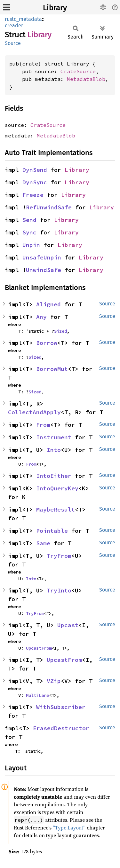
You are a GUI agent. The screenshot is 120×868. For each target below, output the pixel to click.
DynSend (35, 170)
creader (14, 26)
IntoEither (54, 476)
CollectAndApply (34, 412)
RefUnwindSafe (49, 207)
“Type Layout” (69, 828)
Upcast (68, 625)
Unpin (31, 245)
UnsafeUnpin (42, 257)
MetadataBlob (86, 79)
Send (29, 220)
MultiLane (37, 695)
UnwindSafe (44, 270)
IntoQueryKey (57, 488)
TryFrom (59, 556)
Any (41, 317)
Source (13, 43)
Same (43, 543)
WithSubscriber (61, 707)
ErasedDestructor (61, 728)
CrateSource (78, 71)
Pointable (52, 531)
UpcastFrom (39, 648)
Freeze (33, 195)
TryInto (59, 590)
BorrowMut (52, 369)
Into (54, 450)
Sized (60, 331)
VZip (54, 681)
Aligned (48, 304)
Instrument (54, 437)
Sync (29, 232)
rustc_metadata (23, 19)
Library (55, 8)
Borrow (47, 343)
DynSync (35, 182)
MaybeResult (56, 509)
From (43, 425)
